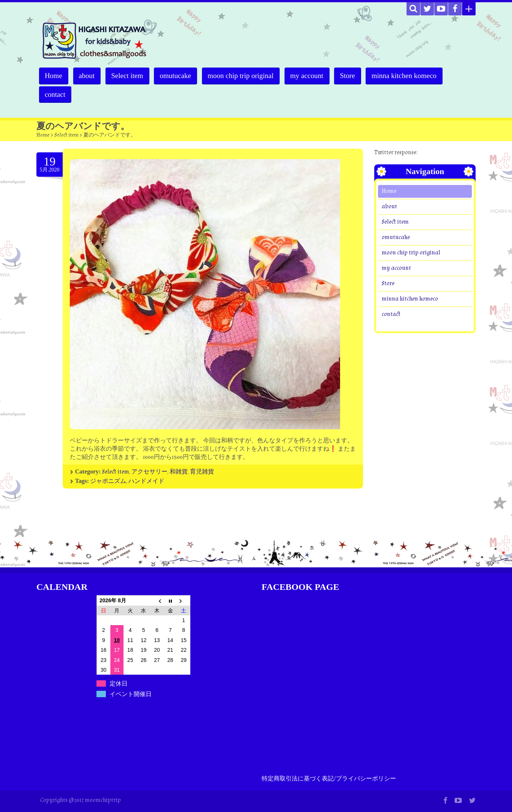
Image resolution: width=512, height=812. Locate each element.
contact (55, 94)
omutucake (178, 76)
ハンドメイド (146, 481)
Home (54, 76)
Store (352, 76)
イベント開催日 (131, 694)
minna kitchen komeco (409, 76)
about (87, 76)
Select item (129, 76)
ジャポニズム (108, 481)
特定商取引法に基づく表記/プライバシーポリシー (329, 779)
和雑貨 (179, 472)
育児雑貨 (202, 472)
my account (310, 76)
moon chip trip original (244, 76)
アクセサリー (149, 472)
